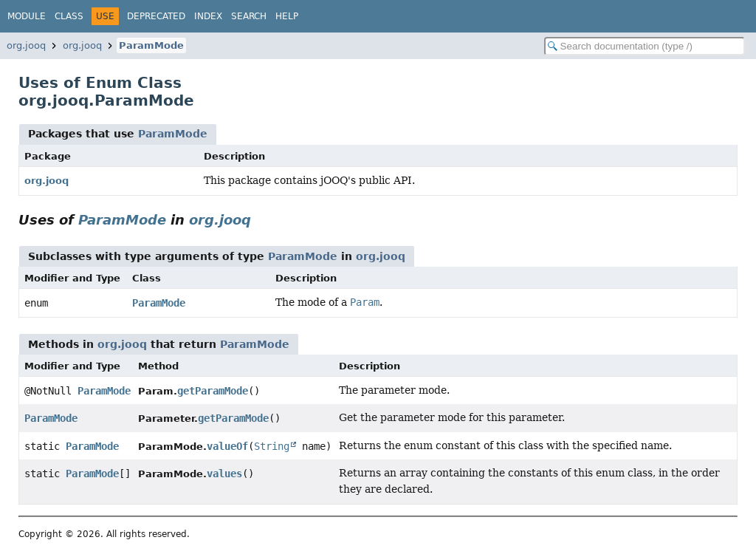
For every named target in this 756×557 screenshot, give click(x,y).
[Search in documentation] (645, 46)
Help (287, 16)
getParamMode (213, 391)
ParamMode (151, 45)
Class (69, 16)
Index (208, 16)
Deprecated (156, 16)
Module (27, 16)
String (272, 446)
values (224, 474)
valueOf (227, 446)
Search (249, 16)
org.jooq (26, 45)
